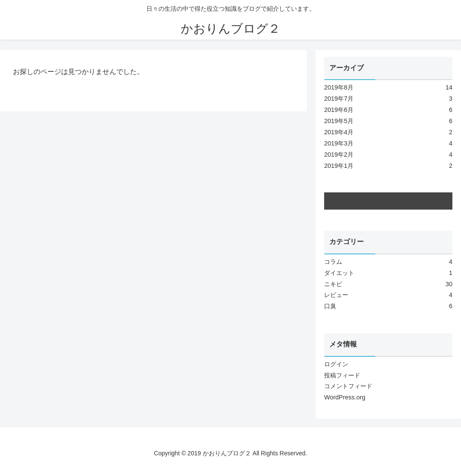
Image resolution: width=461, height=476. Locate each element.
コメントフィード (348, 386)
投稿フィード (342, 375)
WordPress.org (345, 397)
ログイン (336, 364)
